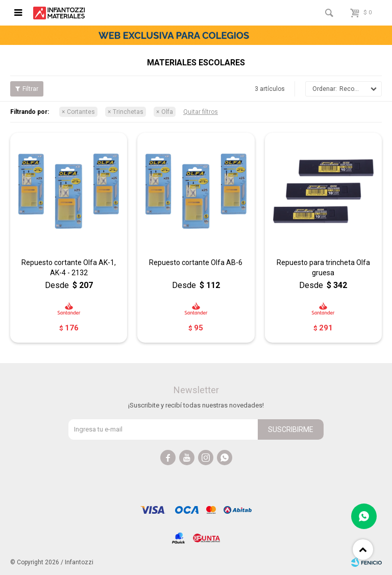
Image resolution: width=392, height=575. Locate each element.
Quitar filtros (201, 112)
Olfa (167, 112)
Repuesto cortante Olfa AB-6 (196, 262)
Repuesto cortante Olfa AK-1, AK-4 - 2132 (69, 268)
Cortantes (81, 112)
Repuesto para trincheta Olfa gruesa (323, 268)
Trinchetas (128, 112)
